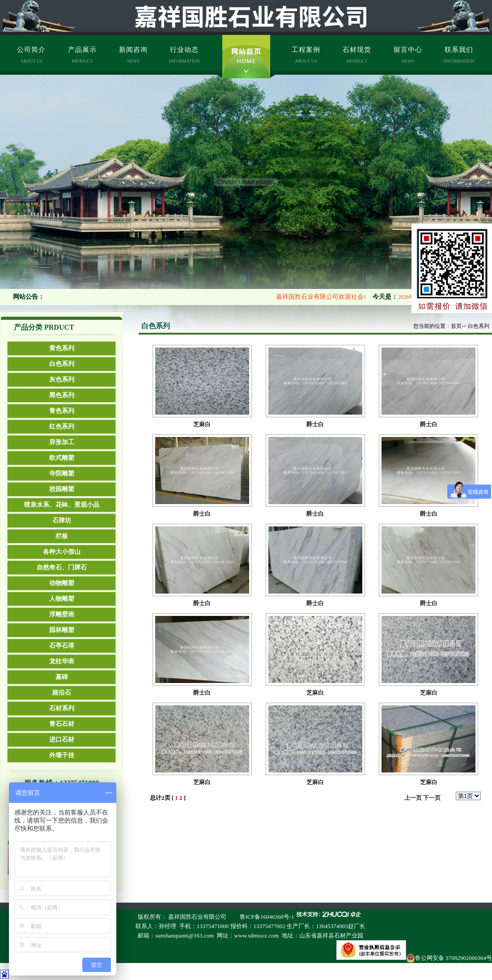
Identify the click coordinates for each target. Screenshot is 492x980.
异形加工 (62, 442)
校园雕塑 (62, 489)
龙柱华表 (62, 661)
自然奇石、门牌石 (62, 567)
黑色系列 (62, 395)
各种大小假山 (62, 552)
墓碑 (62, 677)
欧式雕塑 (62, 458)
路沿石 (62, 693)
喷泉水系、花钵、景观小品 (62, 505)
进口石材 (62, 740)
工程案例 (306, 55)
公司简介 (31, 55)
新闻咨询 (133, 55)
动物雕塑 (62, 583)
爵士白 (315, 424)
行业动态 (184, 55)
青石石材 (62, 724)
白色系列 (62, 364)
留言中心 (408, 55)
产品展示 (82, 55)
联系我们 (459, 55)
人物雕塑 (62, 599)
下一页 (432, 798)
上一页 (413, 798)
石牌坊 (62, 520)
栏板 (62, 536)
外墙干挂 (62, 755)
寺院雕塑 (62, 473)
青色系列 (62, 411)
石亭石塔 (62, 646)
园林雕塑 (62, 630)
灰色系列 (62, 380)
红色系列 (62, 426)
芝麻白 (202, 424)
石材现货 (357, 55)
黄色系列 (62, 348)
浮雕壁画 (62, 614)
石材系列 (62, 708)
